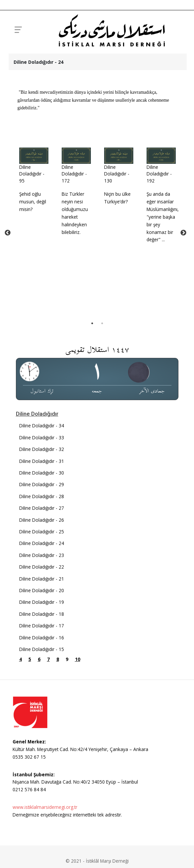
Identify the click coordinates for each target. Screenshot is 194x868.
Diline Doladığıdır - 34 (42, 508)
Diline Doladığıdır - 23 (42, 637)
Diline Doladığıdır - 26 (42, 602)
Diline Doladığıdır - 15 (42, 731)
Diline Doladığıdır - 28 (42, 578)
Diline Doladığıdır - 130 (117, 174)
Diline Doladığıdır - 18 (42, 696)
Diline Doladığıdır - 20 (42, 672)
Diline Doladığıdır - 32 (42, 532)
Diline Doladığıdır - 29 (42, 567)
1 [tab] (92, 405)
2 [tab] (102, 405)
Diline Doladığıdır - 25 (42, 614)
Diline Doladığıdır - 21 (42, 661)
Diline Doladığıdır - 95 (32, 174)
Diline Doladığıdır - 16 (42, 720)
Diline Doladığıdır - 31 (42, 543)
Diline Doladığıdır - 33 (42, 520)
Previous (8, 274)
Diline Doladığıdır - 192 (159, 174)
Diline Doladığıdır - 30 (42, 555)
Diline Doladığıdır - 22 (42, 649)
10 (78, 742)
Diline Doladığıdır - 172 (74, 174)
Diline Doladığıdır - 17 (42, 708)
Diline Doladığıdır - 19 (42, 684)
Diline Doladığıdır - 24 (42, 626)
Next (183, 274)
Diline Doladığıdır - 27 (42, 590)
